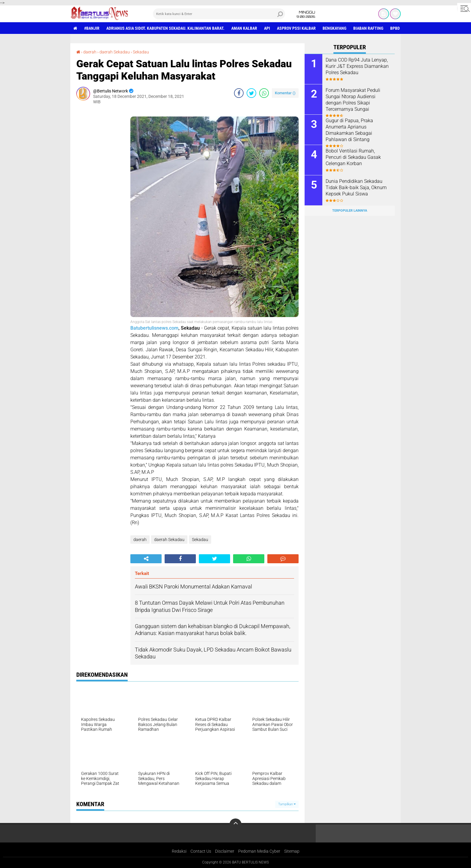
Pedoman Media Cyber (259, 851)
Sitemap (292, 851)
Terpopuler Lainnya (350, 211)
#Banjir (92, 28)
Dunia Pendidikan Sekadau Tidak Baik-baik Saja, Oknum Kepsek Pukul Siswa (356, 188)
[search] (219, 14)
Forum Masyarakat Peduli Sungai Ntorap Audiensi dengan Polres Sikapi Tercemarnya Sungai (353, 100)
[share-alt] (146, 559)
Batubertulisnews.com (154, 328)
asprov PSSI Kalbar (296, 28)
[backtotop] (235, 824)
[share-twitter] (251, 93)
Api (267, 28)
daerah (90, 52)
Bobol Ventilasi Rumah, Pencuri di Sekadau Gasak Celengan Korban (353, 157)
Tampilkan (287, 804)
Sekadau (141, 52)
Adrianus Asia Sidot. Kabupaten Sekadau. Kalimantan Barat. (165, 28)
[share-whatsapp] (264, 93)
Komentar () (285, 93)
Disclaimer (225, 851)
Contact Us (201, 851)
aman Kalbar (244, 28)
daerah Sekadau (115, 52)
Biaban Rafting (368, 28)
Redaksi (179, 851)
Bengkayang (334, 28)
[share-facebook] (239, 93)
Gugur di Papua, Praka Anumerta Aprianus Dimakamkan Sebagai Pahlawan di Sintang (349, 130)
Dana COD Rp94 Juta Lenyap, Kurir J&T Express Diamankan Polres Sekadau (357, 66)
